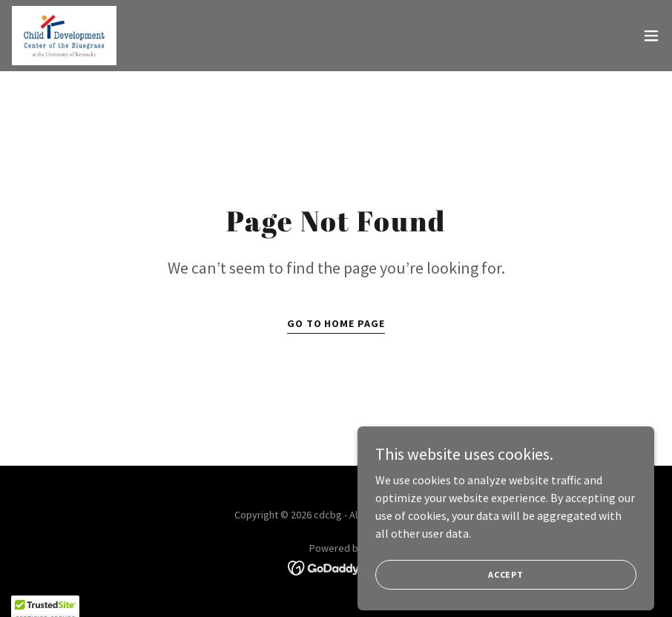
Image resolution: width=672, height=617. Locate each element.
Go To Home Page (336, 323)
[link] (64, 36)
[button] (651, 36)
